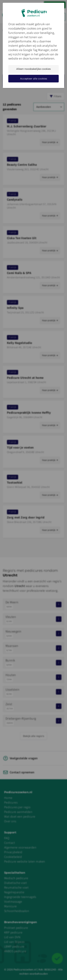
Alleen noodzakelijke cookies (33, 69)
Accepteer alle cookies (34, 79)
